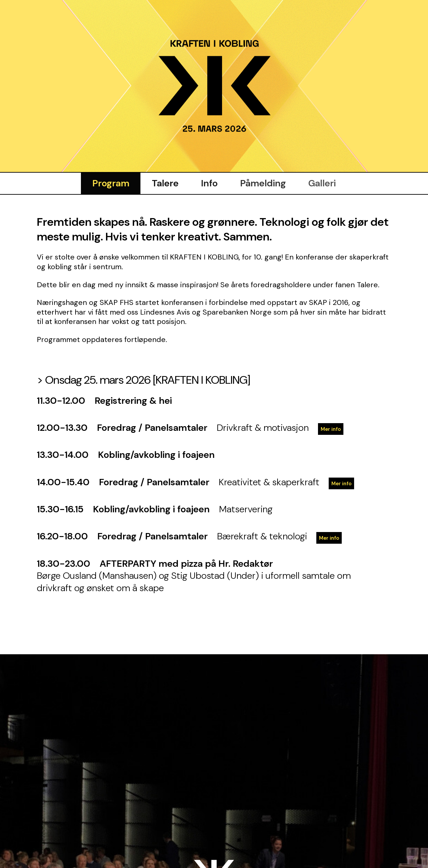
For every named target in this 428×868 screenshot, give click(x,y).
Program (110, 182)
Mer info (331, 428)
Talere (165, 182)
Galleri (323, 182)
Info (209, 182)
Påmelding (264, 182)
